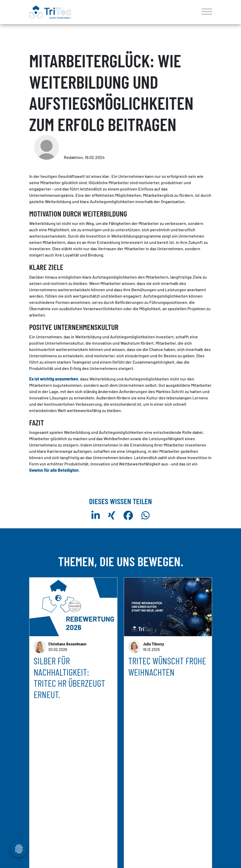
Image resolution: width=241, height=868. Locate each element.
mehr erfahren (46, 811)
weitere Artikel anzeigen (121, 840)
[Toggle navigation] (205, 12)
